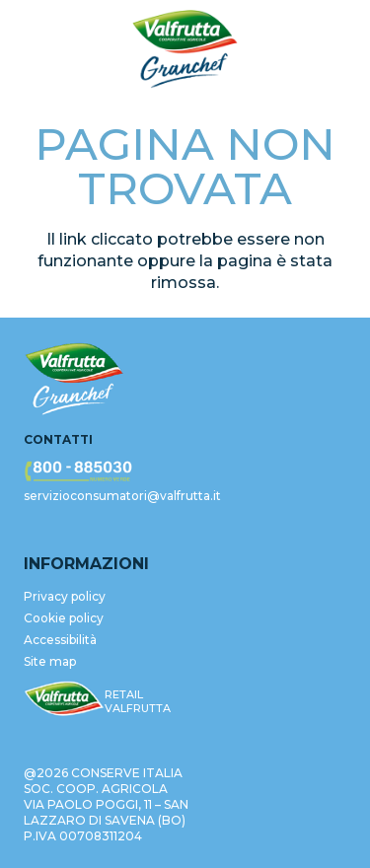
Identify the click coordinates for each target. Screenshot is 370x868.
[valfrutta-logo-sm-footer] (64, 699)
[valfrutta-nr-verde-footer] (185, 472)
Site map (50, 661)
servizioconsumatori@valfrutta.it (122, 496)
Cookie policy (64, 618)
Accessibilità (60, 640)
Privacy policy (65, 596)
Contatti (58, 439)
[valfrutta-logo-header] (185, 49)
